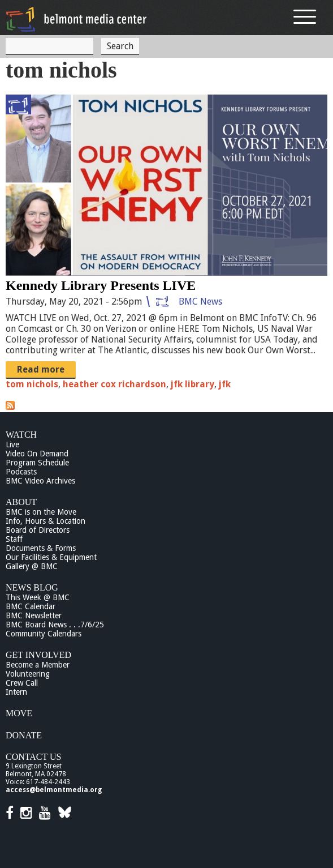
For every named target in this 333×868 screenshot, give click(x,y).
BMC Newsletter (34, 615)
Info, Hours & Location (46, 521)
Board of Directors (38, 530)
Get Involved (38, 655)
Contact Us (33, 757)
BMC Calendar (31, 606)
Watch (21, 435)
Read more (41, 369)
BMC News (200, 302)
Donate (24, 735)
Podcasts (21, 472)
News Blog (32, 587)
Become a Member (38, 665)
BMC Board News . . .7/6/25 (55, 625)
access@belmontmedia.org (54, 790)
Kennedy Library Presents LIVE (101, 285)
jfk (225, 384)
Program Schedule (37, 463)
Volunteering (28, 674)
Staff (14, 539)
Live (12, 444)
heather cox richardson (114, 384)
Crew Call (22, 683)
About (21, 502)
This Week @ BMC (38, 597)
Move (19, 713)
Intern (16, 692)
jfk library (193, 384)
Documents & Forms (41, 548)
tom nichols (32, 384)
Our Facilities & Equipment (51, 557)
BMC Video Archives (40, 481)
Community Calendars (44, 634)
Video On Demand (37, 454)
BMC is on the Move (41, 512)
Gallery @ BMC (32, 566)
